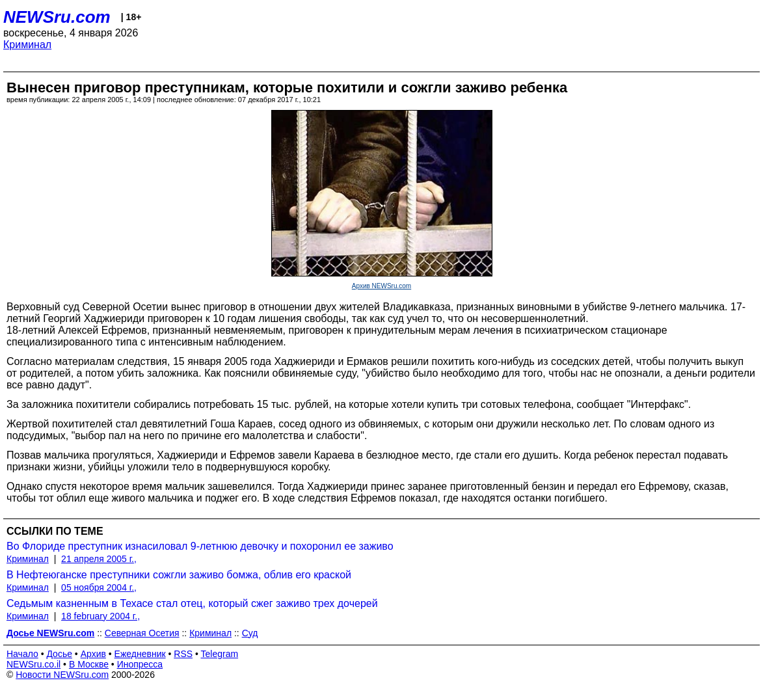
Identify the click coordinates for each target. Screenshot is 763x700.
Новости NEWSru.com (62, 675)
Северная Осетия (142, 633)
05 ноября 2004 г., (99, 587)
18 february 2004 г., (100, 616)
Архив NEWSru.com (382, 286)
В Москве (89, 664)
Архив (93, 654)
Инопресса (140, 664)
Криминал (27, 45)
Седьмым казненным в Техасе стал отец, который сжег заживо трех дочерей (192, 603)
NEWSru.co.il (33, 664)
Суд (250, 633)
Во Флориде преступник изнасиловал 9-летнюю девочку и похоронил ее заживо (200, 546)
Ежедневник (140, 654)
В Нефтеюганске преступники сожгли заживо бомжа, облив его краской (179, 575)
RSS (183, 654)
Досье (59, 654)
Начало (22, 654)
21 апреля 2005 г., (99, 559)
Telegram (220, 654)
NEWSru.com (57, 17)
